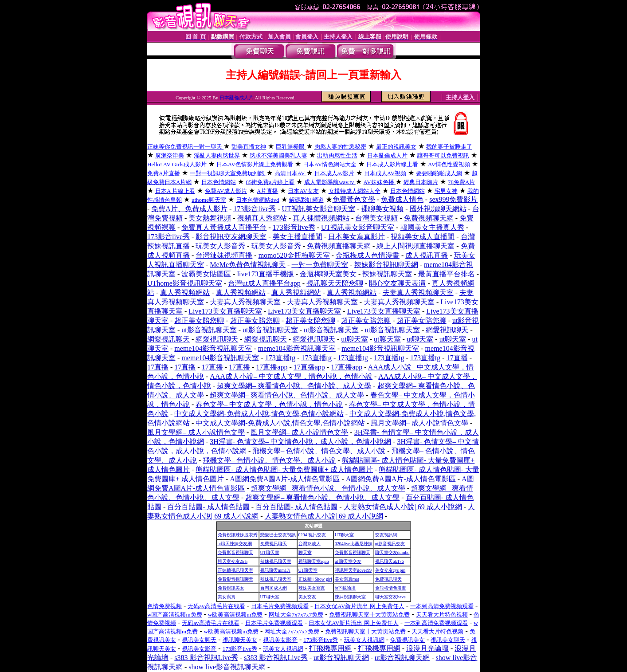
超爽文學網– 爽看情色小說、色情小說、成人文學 (294, 386)
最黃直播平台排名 (447, 274)
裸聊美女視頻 (382, 209)
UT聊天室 (344, 535)
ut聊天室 (354, 339)
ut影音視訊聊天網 (341, 658)
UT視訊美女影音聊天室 (319, 209)
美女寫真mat (347, 579)
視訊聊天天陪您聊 (335, 283)
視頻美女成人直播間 (423, 237)
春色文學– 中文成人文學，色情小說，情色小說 (269, 404)
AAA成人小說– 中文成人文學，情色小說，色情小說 (291, 376)
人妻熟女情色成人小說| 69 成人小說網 (403, 507)
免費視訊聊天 (274, 544)
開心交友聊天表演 (397, 283)
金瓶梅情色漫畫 (391, 588)
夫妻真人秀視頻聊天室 (418, 293)
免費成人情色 (402, 199)
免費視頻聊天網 (429, 218)
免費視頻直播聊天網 (339, 246)
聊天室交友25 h (233, 561)
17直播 (457, 358)
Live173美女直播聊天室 (225, 311)
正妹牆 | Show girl (315, 579)
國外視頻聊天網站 (438, 209)
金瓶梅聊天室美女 (328, 274)
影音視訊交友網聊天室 (231, 237)
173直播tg (280, 358)
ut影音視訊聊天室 (209, 330)
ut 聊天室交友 (348, 561)
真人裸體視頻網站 (321, 218)
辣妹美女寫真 (312, 588)
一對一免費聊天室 (320, 265)
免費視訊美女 (231, 588)
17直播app (272, 367)
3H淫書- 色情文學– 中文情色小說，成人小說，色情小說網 (300, 442)
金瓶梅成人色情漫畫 (368, 255)
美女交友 (307, 597)
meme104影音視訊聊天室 (213, 348)
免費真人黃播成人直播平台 (224, 227)
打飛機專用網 (330, 648)
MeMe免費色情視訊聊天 (248, 265)
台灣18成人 (310, 544)
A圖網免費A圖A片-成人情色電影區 (285, 479)
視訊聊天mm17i (275, 570)
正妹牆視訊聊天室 (235, 570)
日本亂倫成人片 (237, 98)
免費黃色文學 (354, 199)
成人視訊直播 (427, 255)
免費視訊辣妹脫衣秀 (238, 535)
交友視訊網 (386, 535)
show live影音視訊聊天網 (227, 667)
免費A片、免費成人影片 (189, 209)
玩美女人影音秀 (220, 246)
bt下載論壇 (345, 588)
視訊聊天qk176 (390, 561)
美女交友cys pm (390, 570)
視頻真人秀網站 (262, 218)
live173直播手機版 (266, 274)
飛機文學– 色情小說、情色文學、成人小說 (319, 451)
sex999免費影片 (453, 199)
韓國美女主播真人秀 (432, 227)
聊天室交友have (390, 597)
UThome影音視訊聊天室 (185, 283)
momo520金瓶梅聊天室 (294, 255)
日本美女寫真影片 (357, 237)
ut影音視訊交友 (390, 544)
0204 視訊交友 (312, 535)
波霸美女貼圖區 (206, 274)
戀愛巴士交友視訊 (278, 535)
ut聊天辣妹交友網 (235, 544)
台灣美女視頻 (376, 218)
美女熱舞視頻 (210, 218)
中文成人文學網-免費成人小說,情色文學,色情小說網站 (259, 414)
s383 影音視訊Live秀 (206, 658)
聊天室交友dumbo (392, 552)
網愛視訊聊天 (447, 330)
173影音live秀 (255, 209)
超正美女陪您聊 (199, 320)
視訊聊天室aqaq (314, 561)
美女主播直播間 (298, 237)
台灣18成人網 (274, 588)
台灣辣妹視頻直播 (224, 255)
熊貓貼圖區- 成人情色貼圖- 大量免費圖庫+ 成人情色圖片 (284, 470)
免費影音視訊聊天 (235, 552)
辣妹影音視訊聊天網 (386, 265)
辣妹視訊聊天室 (387, 274)
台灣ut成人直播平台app (264, 283)
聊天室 (305, 552)
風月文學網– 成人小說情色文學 (419, 423)
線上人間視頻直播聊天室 (415, 246)
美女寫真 (227, 597)
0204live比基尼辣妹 (354, 544)
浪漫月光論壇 (427, 648)
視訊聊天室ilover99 (353, 570)
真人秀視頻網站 (185, 293)
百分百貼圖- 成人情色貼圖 (208, 507)
